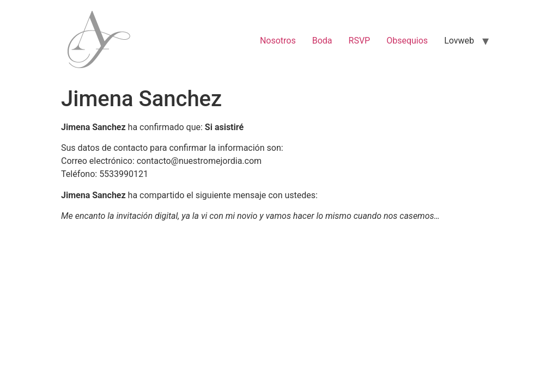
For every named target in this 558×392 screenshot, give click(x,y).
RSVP (360, 41)
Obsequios (407, 41)
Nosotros (278, 41)
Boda (322, 41)
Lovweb (459, 41)
